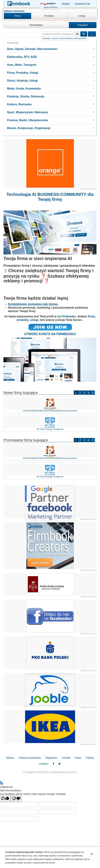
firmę (91, 316)
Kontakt (66, 758)
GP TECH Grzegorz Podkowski (50, 423)
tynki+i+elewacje (56, 38)
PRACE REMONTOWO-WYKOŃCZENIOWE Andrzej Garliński (50, 405)
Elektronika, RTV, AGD (22, 57)
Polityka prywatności (30, 758)
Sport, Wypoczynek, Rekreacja (27, 112)
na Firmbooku (67, 316)
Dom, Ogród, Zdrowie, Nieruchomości (32, 49)
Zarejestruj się (82, 4)
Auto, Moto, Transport (22, 65)
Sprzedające (36, 25)
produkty (23, 320)
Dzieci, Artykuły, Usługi (22, 81)
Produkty (49, 16)
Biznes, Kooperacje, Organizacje (29, 128)
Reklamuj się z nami (89, 189)
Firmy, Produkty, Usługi (23, 73)
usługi (34, 320)
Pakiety (90, 758)
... (92, 34)
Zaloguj (65, 4)
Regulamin (51, 758)
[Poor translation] (16, 799)
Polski (50, 5)
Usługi (82, 16)
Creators (44, 764)
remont (68, 38)
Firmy (17, 16)
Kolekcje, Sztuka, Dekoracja (26, 96)
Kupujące (83, 25)
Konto (78, 758)
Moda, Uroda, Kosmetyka (24, 89)
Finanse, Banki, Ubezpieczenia (27, 120)
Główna (10, 758)
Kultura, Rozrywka (19, 104)
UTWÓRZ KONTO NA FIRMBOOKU (50, 334)
